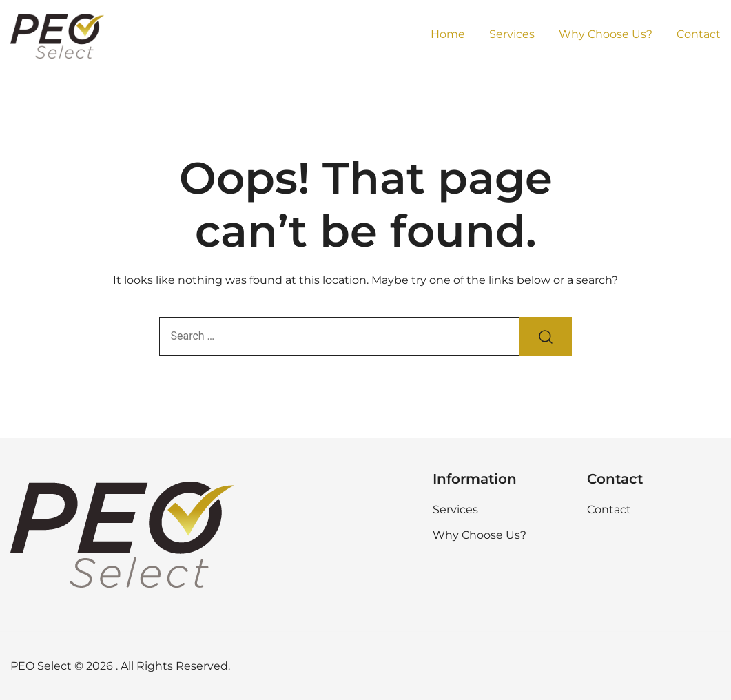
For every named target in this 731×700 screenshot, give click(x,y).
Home (448, 34)
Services (512, 34)
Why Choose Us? (606, 34)
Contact (699, 34)
